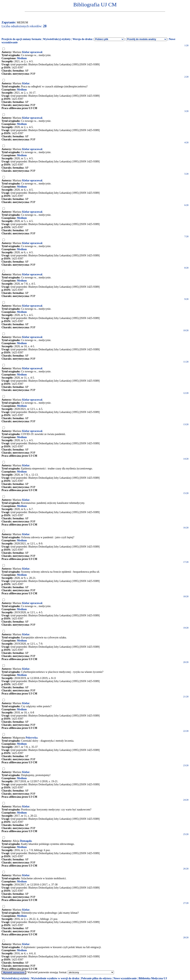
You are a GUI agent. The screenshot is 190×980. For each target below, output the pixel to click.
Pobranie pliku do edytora (96, 978)
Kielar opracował (32, 52)
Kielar (26, 83)
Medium (22, 58)
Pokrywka (31, 738)
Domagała (26, 841)
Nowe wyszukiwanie (125, 978)
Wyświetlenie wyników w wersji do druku (55, 978)
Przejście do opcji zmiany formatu (21, 39)
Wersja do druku (82, 39)
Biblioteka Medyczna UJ (153, 978)
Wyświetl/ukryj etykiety (57, 39)
